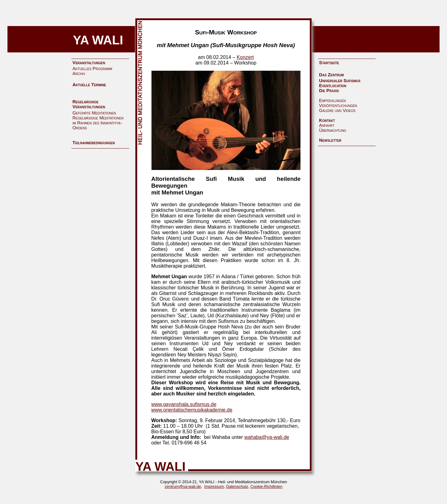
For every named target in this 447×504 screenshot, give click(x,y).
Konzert (245, 57)
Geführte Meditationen (94, 113)
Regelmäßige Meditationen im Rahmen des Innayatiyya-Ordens (98, 123)
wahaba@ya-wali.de (267, 437)
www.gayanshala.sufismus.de (184, 404)
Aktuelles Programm (93, 69)
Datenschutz (237, 486)
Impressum (214, 486)
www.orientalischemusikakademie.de (192, 410)
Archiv (79, 74)
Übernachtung (333, 130)
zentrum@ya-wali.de (183, 486)
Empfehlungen (332, 100)
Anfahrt (327, 125)
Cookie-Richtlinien (266, 486)
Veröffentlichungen (338, 105)
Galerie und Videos (337, 110)
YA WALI (98, 40)
